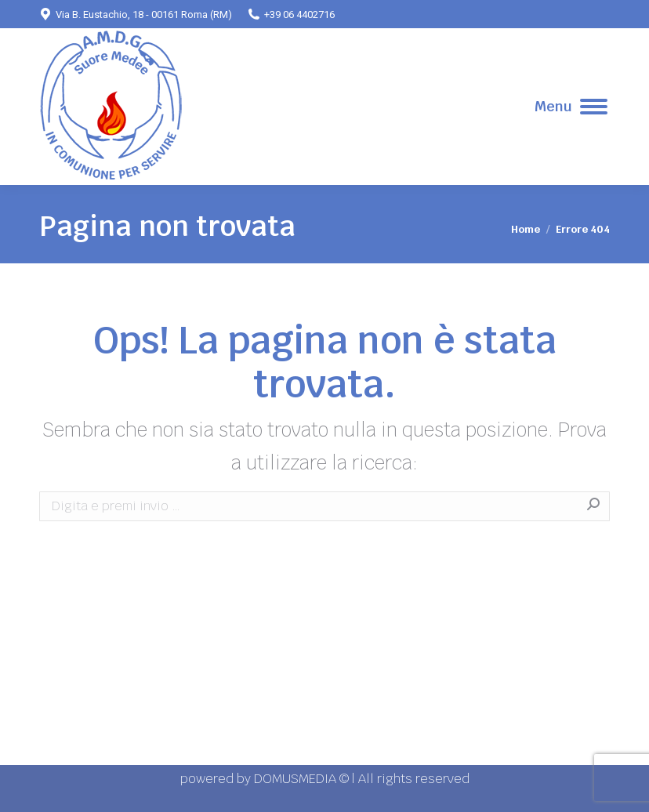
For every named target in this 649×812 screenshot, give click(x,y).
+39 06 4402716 (291, 14)
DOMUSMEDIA (297, 779)
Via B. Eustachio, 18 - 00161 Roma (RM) (136, 14)
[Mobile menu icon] (571, 107)
